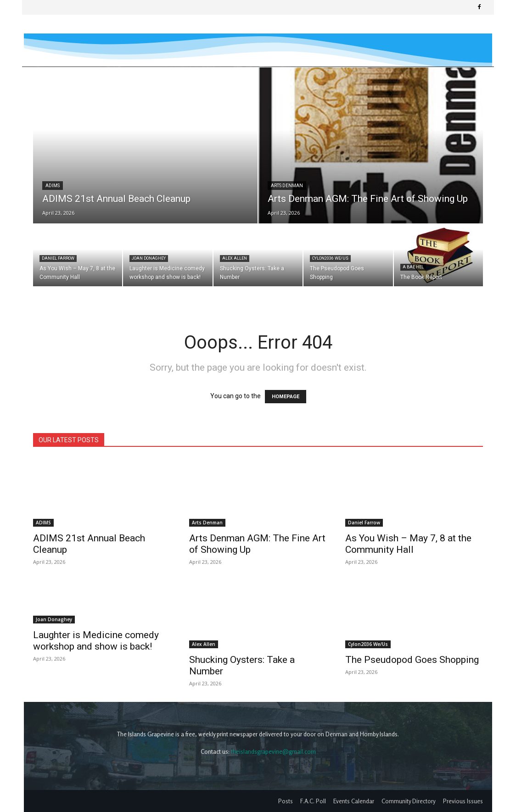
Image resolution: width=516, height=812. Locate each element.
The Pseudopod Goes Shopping (412, 660)
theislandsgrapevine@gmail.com (273, 751)
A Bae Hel (413, 267)
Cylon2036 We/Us (330, 258)
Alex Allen (235, 258)
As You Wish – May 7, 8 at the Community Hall (408, 544)
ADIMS (53, 186)
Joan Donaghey (149, 258)
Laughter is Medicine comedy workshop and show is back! (96, 641)
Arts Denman (287, 186)
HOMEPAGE (286, 397)
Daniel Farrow (58, 258)
